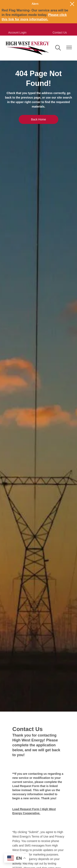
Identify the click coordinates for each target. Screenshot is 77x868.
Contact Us (60, 33)
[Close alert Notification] (72, 4)
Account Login (17, 33)
